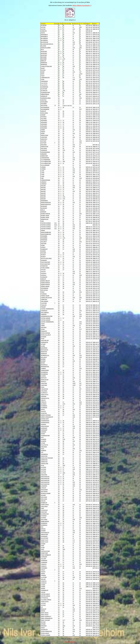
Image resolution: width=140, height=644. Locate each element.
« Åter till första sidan (70, 642)
